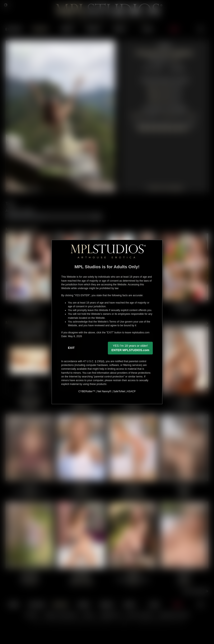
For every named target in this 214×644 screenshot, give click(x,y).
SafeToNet (119, 391)
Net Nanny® (104, 391)
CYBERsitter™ (87, 391)
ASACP (131, 391)
